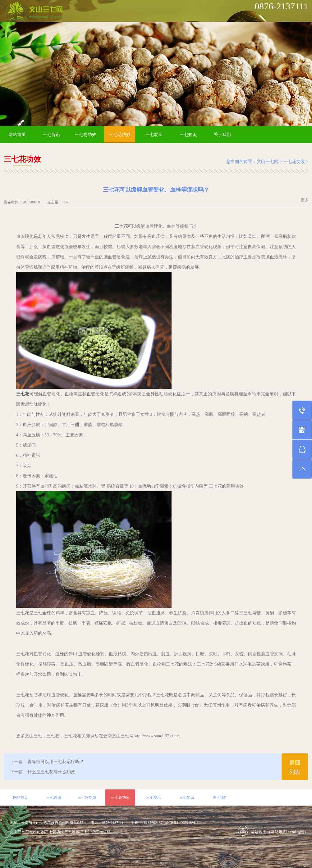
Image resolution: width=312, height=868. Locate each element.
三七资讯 (103, 832)
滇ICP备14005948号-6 (181, 823)
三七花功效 (120, 135)
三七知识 (188, 135)
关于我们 (222, 135)
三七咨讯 (51, 135)
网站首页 (17, 135)
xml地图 (297, 832)
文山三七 (17, 832)
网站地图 (279, 832)
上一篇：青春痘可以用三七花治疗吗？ (47, 762)
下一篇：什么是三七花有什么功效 (43, 772)
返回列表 (295, 767)
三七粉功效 (85, 135)
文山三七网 (268, 162)
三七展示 (154, 135)
